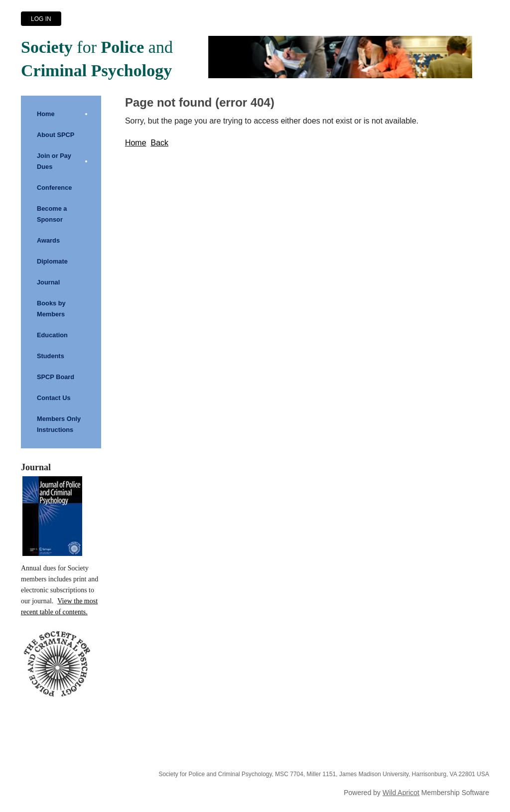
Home (136, 143)
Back (159, 143)
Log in (41, 19)
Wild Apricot (401, 793)
